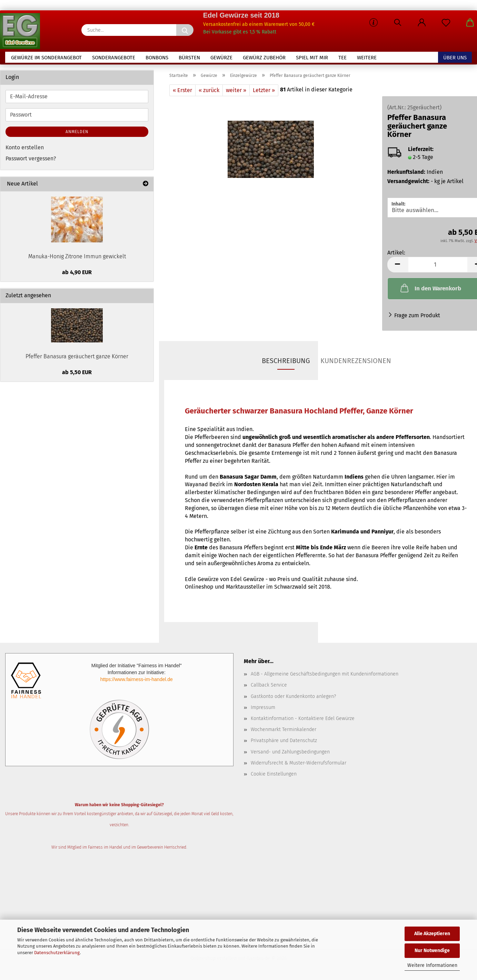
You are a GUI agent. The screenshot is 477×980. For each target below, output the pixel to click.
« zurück (209, 93)
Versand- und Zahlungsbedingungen (290, 754)
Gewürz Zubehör (264, 58)
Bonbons (157, 58)
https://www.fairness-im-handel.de (137, 682)
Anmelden (77, 134)
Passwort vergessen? (31, 161)
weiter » (236, 93)
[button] (422, 24)
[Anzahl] (438, 267)
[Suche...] (185, 30)
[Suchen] (398, 24)
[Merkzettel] (446, 24)
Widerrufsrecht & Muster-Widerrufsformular (299, 765)
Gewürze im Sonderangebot (46, 58)
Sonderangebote (114, 58)
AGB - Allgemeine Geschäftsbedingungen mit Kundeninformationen (325, 676)
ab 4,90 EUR (77, 275)
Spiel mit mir (312, 58)
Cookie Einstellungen (274, 776)
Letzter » (264, 93)
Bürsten (189, 58)
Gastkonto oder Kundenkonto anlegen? (293, 699)
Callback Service (269, 688)
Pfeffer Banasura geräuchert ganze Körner (77, 359)
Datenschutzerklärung (57, 953)
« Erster (182, 93)
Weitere (367, 58)
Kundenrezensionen (356, 363)
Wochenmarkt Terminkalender (284, 732)
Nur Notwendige (432, 951)
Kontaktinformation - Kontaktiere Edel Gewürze (303, 721)
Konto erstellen (25, 150)
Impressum (263, 710)
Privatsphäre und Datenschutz (284, 743)
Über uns (455, 58)
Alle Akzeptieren (432, 934)
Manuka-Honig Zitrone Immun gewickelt (77, 259)
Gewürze (221, 58)
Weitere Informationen (432, 965)
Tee (342, 58)
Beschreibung (286, 363)
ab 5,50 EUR (77, 375)
